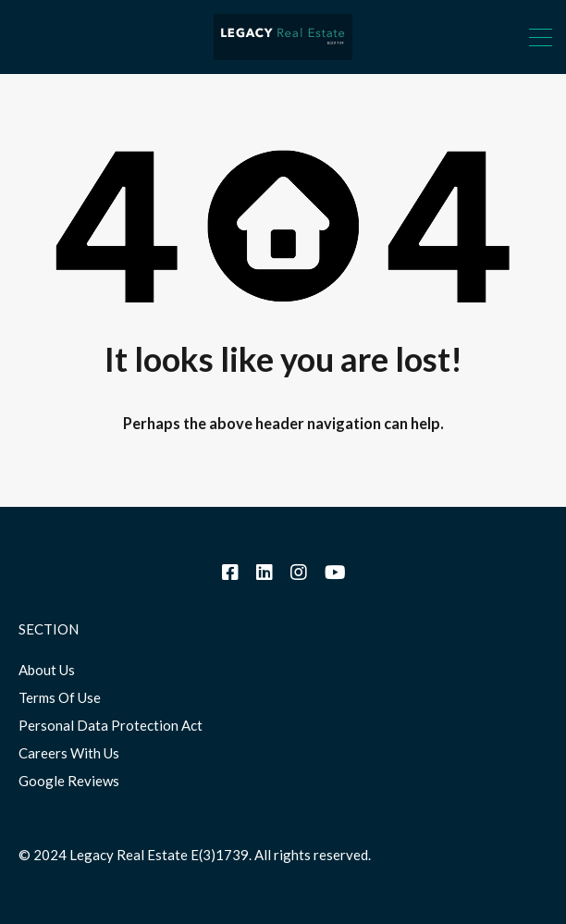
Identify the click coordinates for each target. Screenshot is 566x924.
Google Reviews (69, 781)
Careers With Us (69, 753)
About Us (47, 670)
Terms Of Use (60, 697)
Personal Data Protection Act (111, 725)
